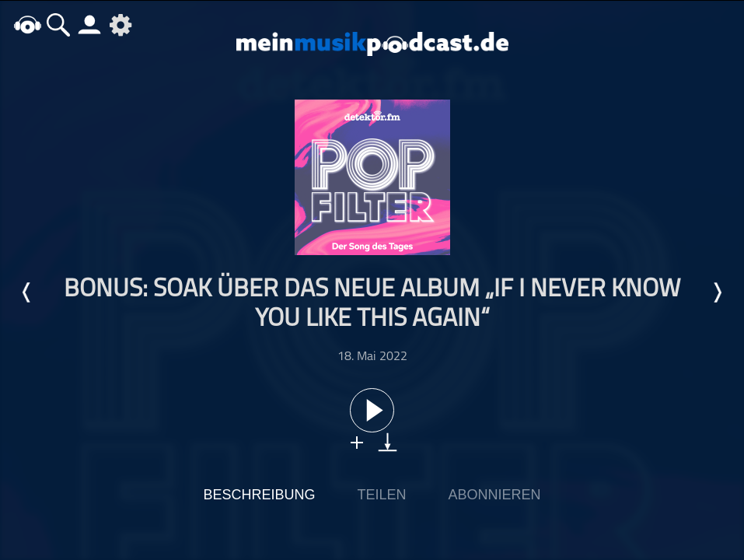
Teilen (381, 495)
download (388, 442)
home (27, 24)
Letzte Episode (27, 292)
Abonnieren (495, 495)
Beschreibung (259, 495)
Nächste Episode (717, 292)
